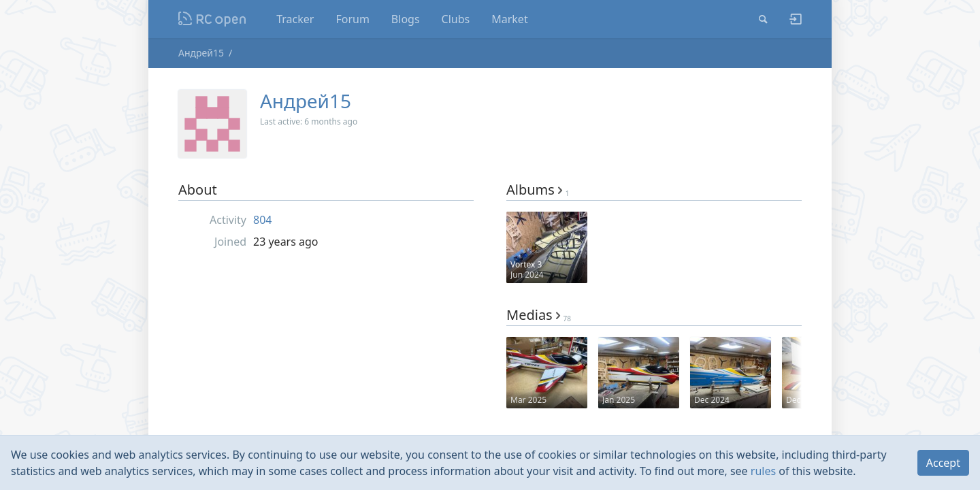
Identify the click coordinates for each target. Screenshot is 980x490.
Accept (943, 463)
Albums (538, 190)
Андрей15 (201, 53)
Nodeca (213, 19)
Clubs (456, 19)
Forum (352, 19)
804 (262, 220)
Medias (539, 315)
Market (509, 19)
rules (763, 471)
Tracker (295, 19)
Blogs (406, 19)
